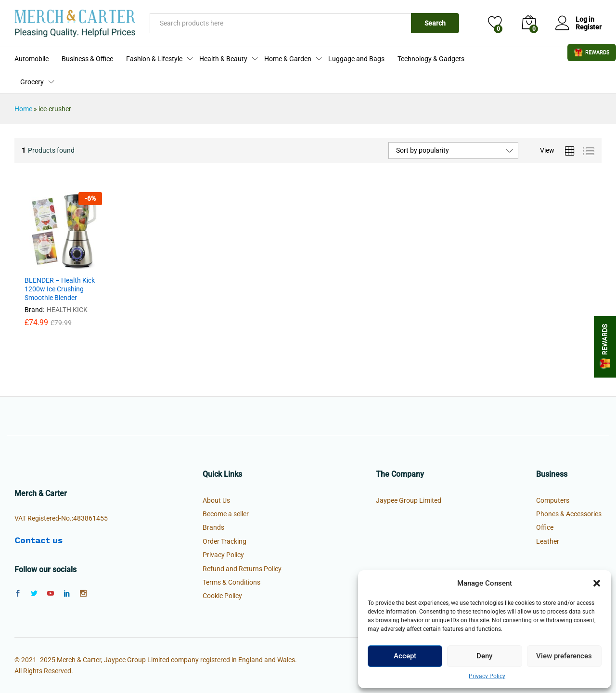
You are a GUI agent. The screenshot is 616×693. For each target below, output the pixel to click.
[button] (597, 583)
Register (589, 27)
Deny (484, 656)
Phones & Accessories (569, 514)
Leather (548, 541)
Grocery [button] (32, 82)
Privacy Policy (487, 676)
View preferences (564, 656)
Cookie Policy (222, 596)
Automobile (32, 59)
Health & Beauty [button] (223, 59)
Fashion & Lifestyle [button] (154, 59)
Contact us (38, 540)
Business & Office (87, 59)
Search (435, 23)
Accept (405, 656)
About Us (216, 500)
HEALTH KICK (67, 310)
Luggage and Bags (356, 59)
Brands (213, 527)
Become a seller (226, 514)
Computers (553, 500)
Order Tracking (225, 541)
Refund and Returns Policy (242, 569)
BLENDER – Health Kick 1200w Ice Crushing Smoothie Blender (60, 289)
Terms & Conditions (231, 582)
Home (23, 109)
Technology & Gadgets (431, 59)
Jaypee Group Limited (409, 500)
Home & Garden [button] (288, 59)
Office (545, 527)
